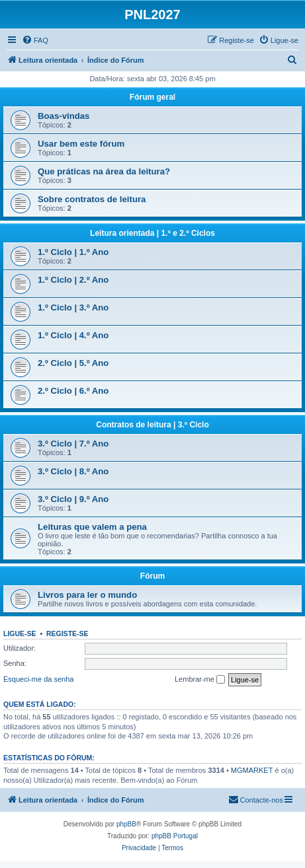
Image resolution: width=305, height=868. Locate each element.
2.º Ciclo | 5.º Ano (73, 363)
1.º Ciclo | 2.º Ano (73, 280)
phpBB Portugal (175, 836)
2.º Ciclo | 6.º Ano (73, 391)
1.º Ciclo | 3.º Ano (73, 307)
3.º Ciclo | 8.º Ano (73, 471)
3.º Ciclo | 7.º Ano (73, 444)
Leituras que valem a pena (92, 527)
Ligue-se (20, 633)
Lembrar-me (200, 680)
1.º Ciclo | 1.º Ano (73, 252)
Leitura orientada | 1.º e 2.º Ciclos (152, 233)
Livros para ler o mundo (87, 595)
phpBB (126, 824)
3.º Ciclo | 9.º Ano (73, 499)
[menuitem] (35, 40)
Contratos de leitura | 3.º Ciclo (152, 425)
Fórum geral (152, 97)
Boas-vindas (64, 116)
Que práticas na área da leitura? (104, 171)
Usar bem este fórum (81, 144)
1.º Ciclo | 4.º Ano (73, 335)
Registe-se (67, 633)
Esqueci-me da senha (38, 679)
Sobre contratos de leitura (92, 199)
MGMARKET (252, 770)
